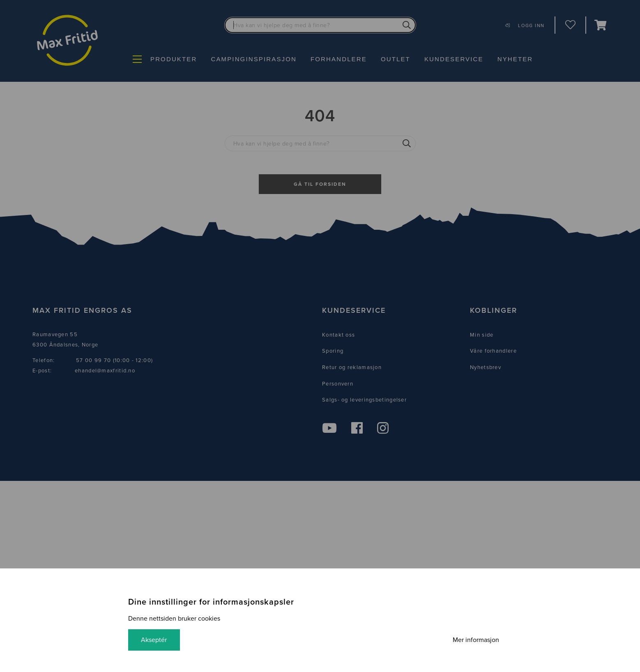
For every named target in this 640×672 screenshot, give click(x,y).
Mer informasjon (475, 640)
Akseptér (154, 640)
